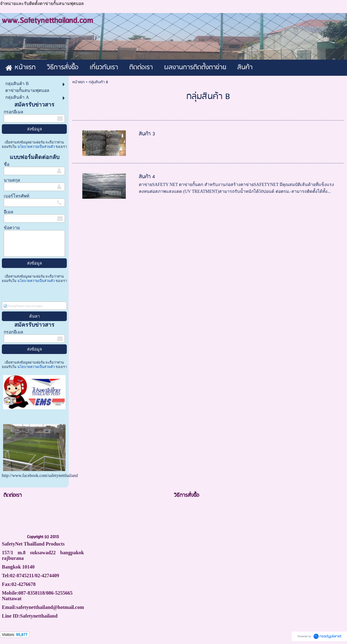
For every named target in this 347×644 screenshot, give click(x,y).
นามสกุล (12, 180)
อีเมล (9, 212)
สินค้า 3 (147, 134)
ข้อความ (12, 228)
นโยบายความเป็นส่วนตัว (36, 147)
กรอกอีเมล (14, 112)
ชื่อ (7, 164)
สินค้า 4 (147, 177)
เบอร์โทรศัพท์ (16, 196)
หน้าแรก (78, 82)
